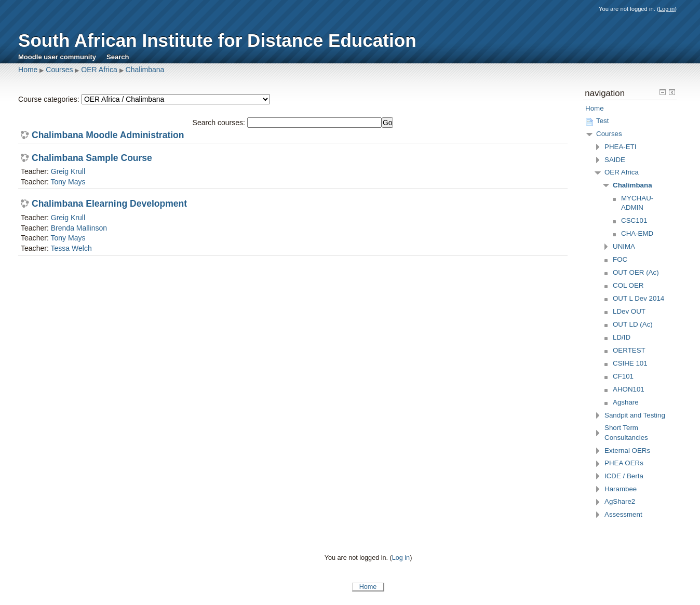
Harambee (621, 489)
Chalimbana (145, 70)
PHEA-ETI (620, 147)
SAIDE (615, 160)
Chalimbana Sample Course (92, 158)
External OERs (627, 451)
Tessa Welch (71, 248)
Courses (59, 70)
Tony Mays (68, 182)
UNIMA (624, 246)
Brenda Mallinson (79, 228)
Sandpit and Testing (635, 415)
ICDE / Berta (624, 476)
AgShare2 (620, 501)
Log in (667, 9)
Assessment (623, 514)
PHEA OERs (624, 463)
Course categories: (49, 99)
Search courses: (220, 123)
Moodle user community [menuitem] (57, 57)
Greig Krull (68, 171)
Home (28, 70)
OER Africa (99, 70)
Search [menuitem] (118, 57)
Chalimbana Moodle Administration (108, 136)
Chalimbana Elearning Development (109, 204)
